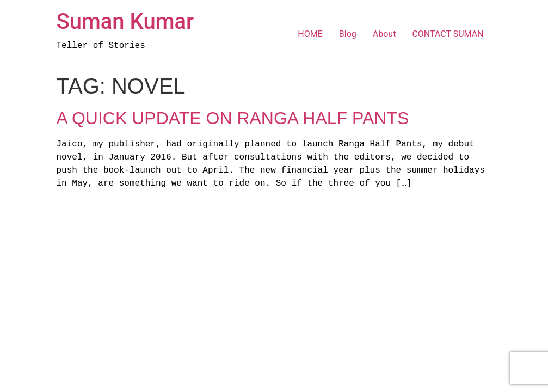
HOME (310, 34)
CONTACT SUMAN (448, 34)
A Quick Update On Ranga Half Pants (233, 118)
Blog (348, 34)
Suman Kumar (125, 22)
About (384, 34)
